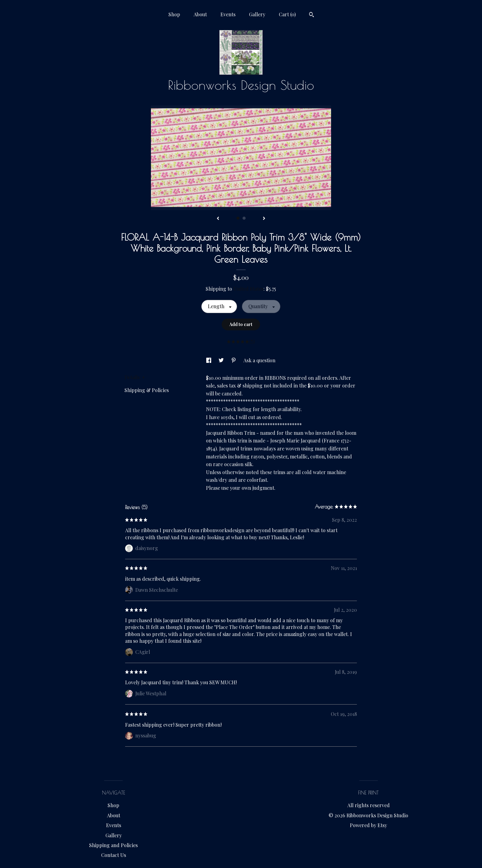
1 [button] (238, 218)
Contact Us (114, 855)
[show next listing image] (264, 219)
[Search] (312, 15)
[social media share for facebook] (209, 360)
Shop (174, 14)
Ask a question (259, 360)
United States (248, 289)
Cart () (287, 14)
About (200, 14)
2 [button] (244, 218)
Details (135, 377)
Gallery (257, 14)
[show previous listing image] (218, 219)
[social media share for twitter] (222, 360)
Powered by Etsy (368, 825)
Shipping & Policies (147, 390)
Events (228, 14)
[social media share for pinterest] (234, 360)
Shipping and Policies (113, 845)
